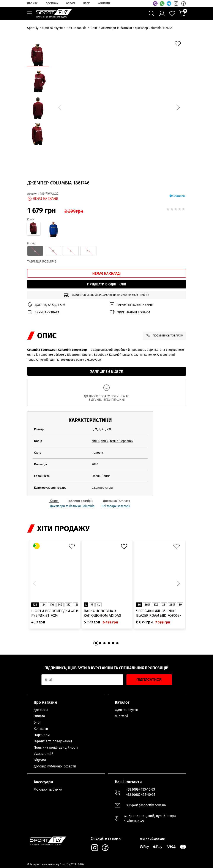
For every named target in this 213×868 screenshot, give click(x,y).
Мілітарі (121, 716)
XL (99, 605)
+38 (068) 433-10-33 (141, 795)
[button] (178, 107)
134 (43, 605)
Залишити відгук (107, 371)
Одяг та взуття (126, 710)
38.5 (172, 605)
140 (52, 605)
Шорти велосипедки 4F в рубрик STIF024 (55, 613)
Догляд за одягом (46, 305)
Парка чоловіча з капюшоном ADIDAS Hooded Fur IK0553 (102, 613)
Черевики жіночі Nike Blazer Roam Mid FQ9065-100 (159, 613)
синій (95, 441)
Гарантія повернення (131, 305)
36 (139, 605)
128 (35, 605)
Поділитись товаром (164, 336)
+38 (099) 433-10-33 (140, 789)
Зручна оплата (43, 312)
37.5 (156, 605)
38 (164, 605)
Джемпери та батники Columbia (72, 506)
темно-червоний (122, 441)
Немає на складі (106, 273)
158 (77, 605)
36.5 (147, 605)
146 (60, 605)
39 (180, 605)
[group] (119, 106)
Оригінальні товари (130, 312)
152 (68, 605)
